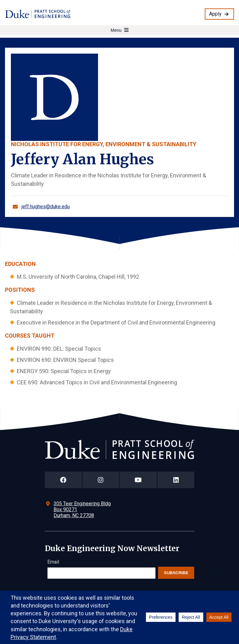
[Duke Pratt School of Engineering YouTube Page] (138, 480)
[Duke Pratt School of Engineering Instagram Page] (101, 480)
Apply (215, 14)
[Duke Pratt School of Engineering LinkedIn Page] (176, 480)
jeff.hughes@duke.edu (46, 207)
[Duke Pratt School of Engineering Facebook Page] (63, 480)
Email (53, 562)
